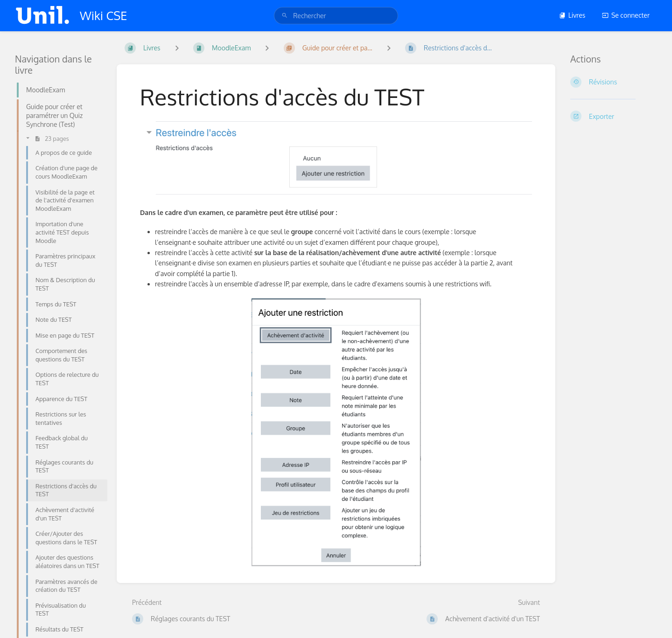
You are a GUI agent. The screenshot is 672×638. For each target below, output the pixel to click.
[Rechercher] (285, 16)
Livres (572, 15)
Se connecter (626, 15)
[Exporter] (614, 116)
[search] (336, 16)
